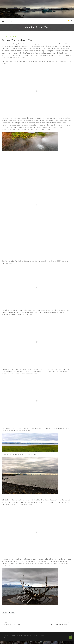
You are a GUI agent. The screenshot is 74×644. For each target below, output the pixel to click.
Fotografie (59, 21)
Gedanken (45, 21)
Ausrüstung (52, 21)
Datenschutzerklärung (21, 635)
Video (65, 21)
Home (40, 21)
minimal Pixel (8, 21)
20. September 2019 (9, 36)
